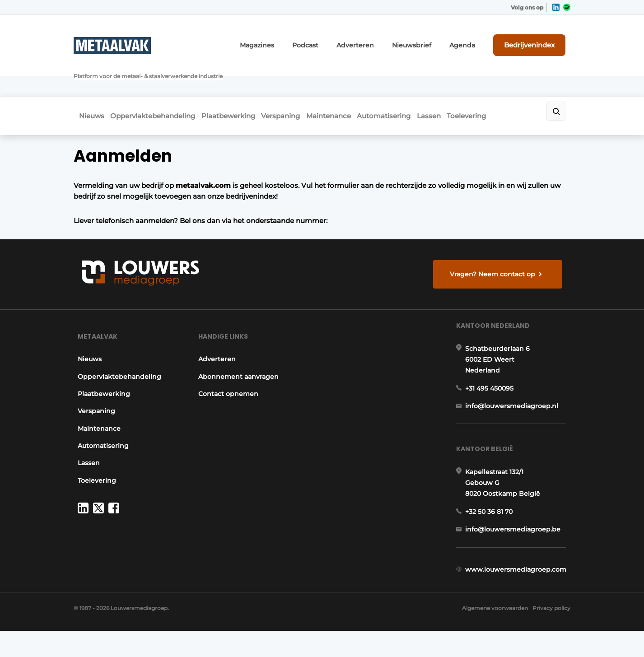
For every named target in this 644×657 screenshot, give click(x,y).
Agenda (474, 40)
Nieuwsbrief (429, 40)
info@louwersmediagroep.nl (516, 396)
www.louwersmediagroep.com (520, 578)
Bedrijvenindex (537, 39)
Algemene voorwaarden (489, 635)
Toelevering (520, 80)
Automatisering (420, 80)
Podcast (335, 40)
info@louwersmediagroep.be (517, 531)
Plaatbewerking (240, 80)
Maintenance (357, 80)
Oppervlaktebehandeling (156, 80)
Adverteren (380, 40)
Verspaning (300, 80)
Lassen (474, 80)
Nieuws (86, 80)
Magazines (292, 40)
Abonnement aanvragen (238, 356)
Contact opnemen (228, 373)
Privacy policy (551, 635)
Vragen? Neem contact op (496, 238)
